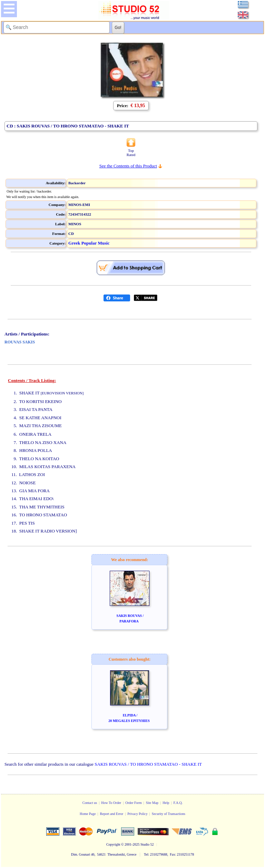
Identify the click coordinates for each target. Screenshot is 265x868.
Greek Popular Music (89, 243)
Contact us (90, 803)
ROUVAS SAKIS (20, 342)
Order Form (134, 803)
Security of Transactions (169, 814)
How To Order (111, 803)
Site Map (152, 803)
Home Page (88, 814)
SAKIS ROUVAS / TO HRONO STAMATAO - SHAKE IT (148, 764)
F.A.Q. (178, 803)
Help (166, 803)
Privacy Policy (138, 814)
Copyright (113, 844)
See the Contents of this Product (128, 166)
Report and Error (111, 814)
